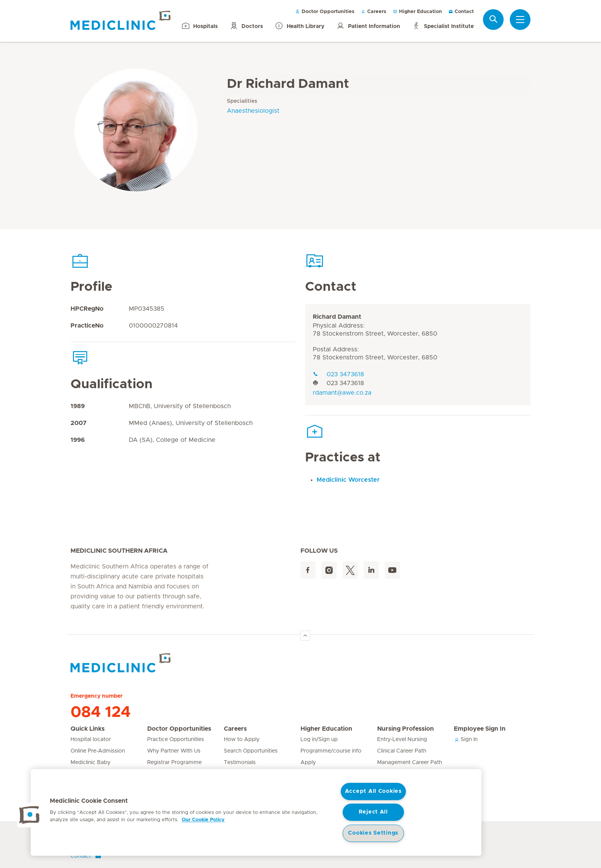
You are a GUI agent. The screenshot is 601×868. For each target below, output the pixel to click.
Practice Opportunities (176, 740)
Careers (374, 12)
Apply (308, 763)
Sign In (466, 740)
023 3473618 (338, 374)
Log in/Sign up (319, 740)
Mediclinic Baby (90, 763)
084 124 (101, 712)
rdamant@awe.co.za (342, 393)
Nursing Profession (406, 729)
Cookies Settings (373, 833)
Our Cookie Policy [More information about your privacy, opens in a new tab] (203, 820)
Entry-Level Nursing (402, 740)
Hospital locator (91, 740)
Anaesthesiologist (253, 111)
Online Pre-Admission (98, 751)
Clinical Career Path (402, 751)
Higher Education (417, 12)
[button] (30, 815)
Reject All (373, 812)
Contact (461, 12)
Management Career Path (410, 763)
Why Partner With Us (174, 751)
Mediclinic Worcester (348, 480)
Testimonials (240, 763)
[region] (256, 812)
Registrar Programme (174, 763)
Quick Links (88, 729)
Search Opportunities (251, 751)
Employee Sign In (480, 729)
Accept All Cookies (373, 791)
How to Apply (242, 740)
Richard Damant (337, 317)
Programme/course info (331, 751)
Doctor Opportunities (325, 12)
